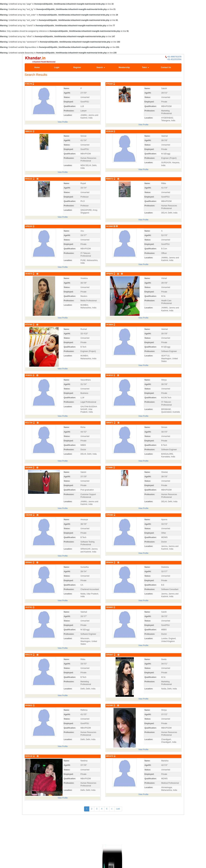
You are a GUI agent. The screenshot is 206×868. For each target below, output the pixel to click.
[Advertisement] (103, 832)
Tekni (146, 67)
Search (101, 67)
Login (57, 67)
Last (118, 809)
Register (77, 67)
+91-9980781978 (173, 57)
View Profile (63, 122)
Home (37, 67)
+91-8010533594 (174, 59)
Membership (124, 67)
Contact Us (166, 67)
